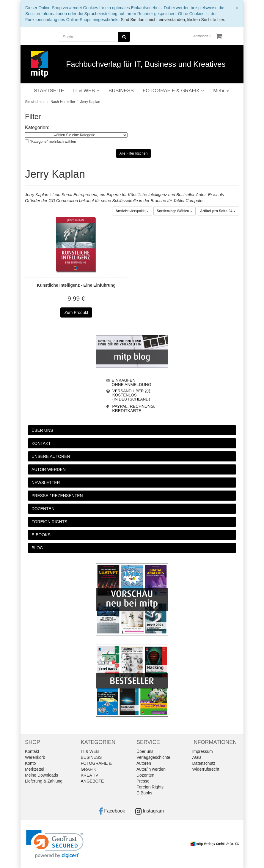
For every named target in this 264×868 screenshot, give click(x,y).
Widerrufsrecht (206, 769)
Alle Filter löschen (134, 153)
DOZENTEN (43, 509)
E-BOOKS (41, 535)
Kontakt (32, 751)
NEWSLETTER (46, 483)
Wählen (175, 211)
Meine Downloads (41, 775)
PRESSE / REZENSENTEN (57, 496)
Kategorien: (37, 127)
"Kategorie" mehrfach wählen (53, 142)
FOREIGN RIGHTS (49, 522)
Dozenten (145, 775)
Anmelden (202, 36)
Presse (143, 781)
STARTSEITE (49, 91)
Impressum (203, 751)
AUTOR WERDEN (49, 469)
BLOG (37, 548)
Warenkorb (35, 757)
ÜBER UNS (42, 430)
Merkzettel (35, 769)
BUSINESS (121, 91)
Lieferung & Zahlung (44, 781)
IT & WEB (86, 91)
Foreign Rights (150, 787)
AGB (197, 757)
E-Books (144, 793)
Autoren (144, 763)
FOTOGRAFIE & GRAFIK (173, 91)
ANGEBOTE (92, 781)
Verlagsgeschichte (153, 757)
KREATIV (90, 775)
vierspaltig (132, 211)
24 (218, 211)
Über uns (145, 751)
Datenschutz (204, 763)
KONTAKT (41, 443)
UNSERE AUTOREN (51, 456)
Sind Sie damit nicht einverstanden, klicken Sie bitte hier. (173, 20)
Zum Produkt (76, 312)
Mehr (221, 91)
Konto (30, 763)
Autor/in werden (151, 769)
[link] (55, 844)
